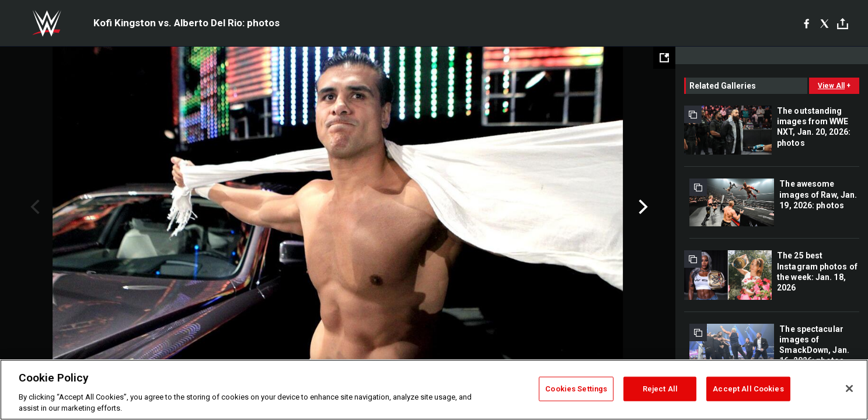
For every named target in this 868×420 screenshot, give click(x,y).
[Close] (849, 388)
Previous (34, 207)
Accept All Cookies (748, 389)
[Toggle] (843, 24)
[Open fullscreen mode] (664, 58)
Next (642, 207)
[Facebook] (806, 23)
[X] (825, 23)
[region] (434, 390)
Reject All (660, 389)
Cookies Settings (576, 389)
